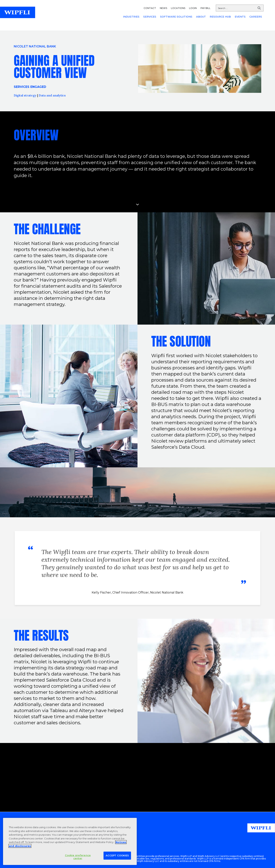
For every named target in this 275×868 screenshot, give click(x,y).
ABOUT (201, 17)
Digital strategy (25, 95)
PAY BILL (205, 8)
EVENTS (240, 17)
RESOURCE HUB (220, 17)
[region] (70, 841)
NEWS (163, 8)
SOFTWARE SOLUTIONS (176, 17)
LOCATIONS (178, 8)
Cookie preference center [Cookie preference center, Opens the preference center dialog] (78, 857)
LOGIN (193, 8)
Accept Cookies (117, 855)
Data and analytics (52, 95)
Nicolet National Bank (35, 46)
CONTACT (150, 8)
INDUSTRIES (131, 17)
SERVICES (150, 17)
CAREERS (256, 17)
